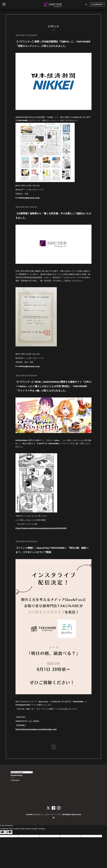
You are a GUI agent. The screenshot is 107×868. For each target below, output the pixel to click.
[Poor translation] (9, 832)
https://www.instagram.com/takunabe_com (37, 729)
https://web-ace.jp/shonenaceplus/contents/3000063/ (42, 528)
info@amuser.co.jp (31, 198)
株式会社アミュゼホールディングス (47, 814)
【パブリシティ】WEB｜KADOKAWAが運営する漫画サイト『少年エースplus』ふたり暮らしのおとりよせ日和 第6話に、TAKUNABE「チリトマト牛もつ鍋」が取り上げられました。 (53, 386)
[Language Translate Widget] (22, 772)
